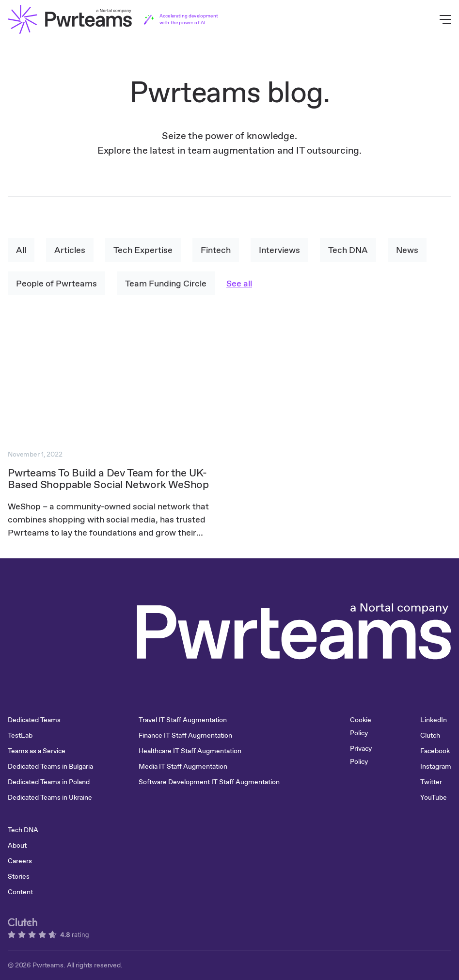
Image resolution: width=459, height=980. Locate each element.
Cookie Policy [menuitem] (361, 726)
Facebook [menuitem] (435, 751)
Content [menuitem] (20, 892)
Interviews (279, 250)
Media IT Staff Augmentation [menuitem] (183, 766)
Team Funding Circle (166, 283)
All (21, 250)
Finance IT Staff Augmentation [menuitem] (185, 735)
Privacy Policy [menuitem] (361, 755)
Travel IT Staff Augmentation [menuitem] (183, 720)
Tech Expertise (143, 250)
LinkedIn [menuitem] (434, 720)
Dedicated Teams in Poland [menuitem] (49, 782)
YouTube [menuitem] (434, 797)
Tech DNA (348, 250)
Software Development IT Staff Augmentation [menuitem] (209, 782)
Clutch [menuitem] (430, 735)
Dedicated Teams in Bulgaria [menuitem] (50, 766)
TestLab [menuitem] (20, 735)
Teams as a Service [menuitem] (37, 751)
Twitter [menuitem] (431, 782)
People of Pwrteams (56, 283)
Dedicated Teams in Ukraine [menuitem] (50, 797)
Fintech (216, 250)
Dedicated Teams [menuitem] (34, 720)
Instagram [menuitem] (436, 766)
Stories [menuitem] (19, 876)
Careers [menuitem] (20, 861)
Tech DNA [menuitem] (23, 830)
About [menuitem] (17, 845)
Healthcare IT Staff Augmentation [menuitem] (190, 751)
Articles (70, 250)
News (407, 250)
